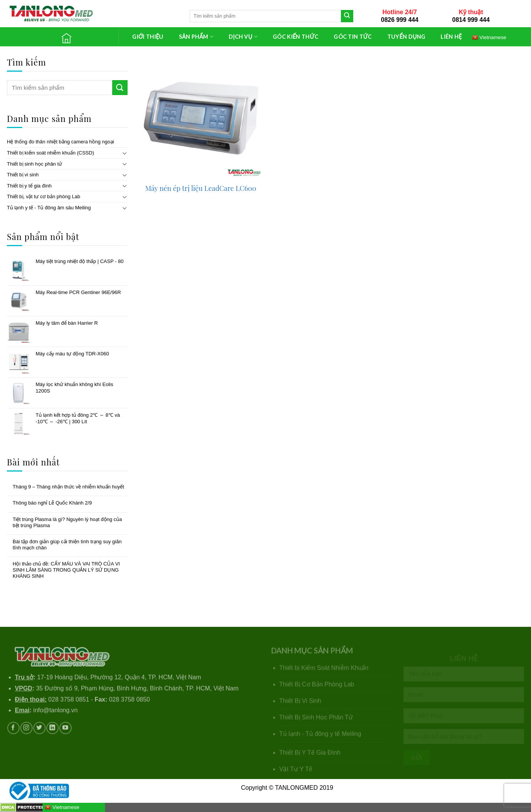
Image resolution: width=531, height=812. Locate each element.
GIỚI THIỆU (148, 37)
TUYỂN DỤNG (406, 37)
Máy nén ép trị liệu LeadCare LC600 (201, 188)
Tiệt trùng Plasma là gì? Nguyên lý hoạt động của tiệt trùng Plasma (67, 522)
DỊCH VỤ (243, 37)
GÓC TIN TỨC (353, 37)
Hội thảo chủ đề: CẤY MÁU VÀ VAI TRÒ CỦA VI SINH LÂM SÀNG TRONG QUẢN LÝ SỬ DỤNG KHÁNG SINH (66, 570)
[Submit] (347, 16)
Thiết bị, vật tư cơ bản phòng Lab (43, 196)
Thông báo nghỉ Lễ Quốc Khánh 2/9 (52, 503)
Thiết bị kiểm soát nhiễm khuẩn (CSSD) (51, 153)
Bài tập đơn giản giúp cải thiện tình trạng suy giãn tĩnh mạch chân (67, 545)
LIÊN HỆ (451, 37)
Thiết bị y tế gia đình (29, 186)
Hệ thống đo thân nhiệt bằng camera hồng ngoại (61, 142)
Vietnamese (62, 807)
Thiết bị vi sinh (23, 175)
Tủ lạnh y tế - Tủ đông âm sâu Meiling (49, 208)
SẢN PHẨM (196, 37)
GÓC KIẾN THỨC (296, 37)
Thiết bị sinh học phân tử (34, 164)
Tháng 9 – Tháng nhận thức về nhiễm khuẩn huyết (68, 487)
